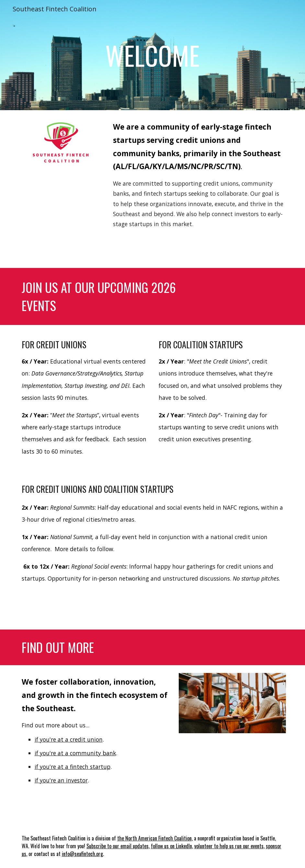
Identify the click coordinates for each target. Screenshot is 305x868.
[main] (153, 55)
